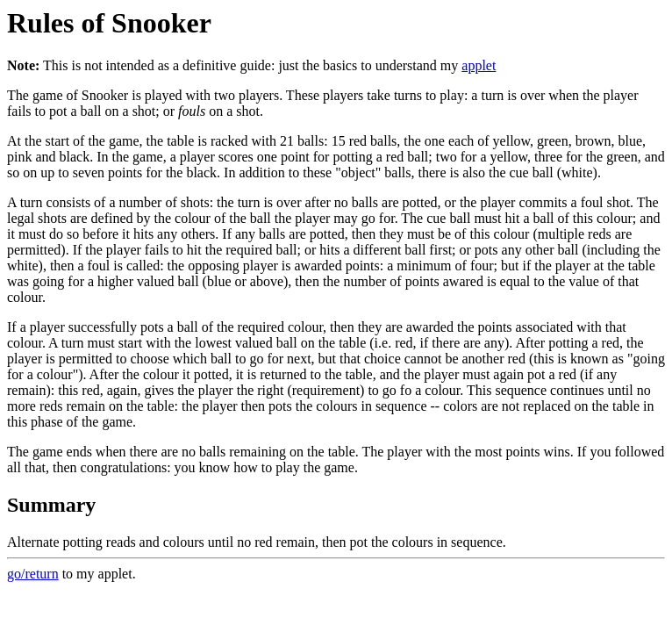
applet (479, 65)
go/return (33, 574)
